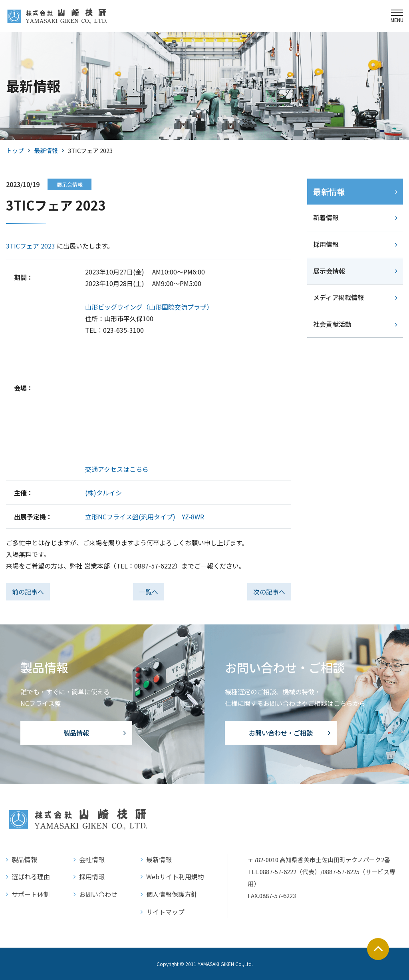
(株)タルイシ (103, 493)
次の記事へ (269, 592)
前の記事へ (28, 592)
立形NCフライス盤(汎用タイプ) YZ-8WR (145, 517)
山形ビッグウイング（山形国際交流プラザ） (149, 307)
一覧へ (149, 592)
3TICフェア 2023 (31, 246)
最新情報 (46, 150)
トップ (15, 150)
